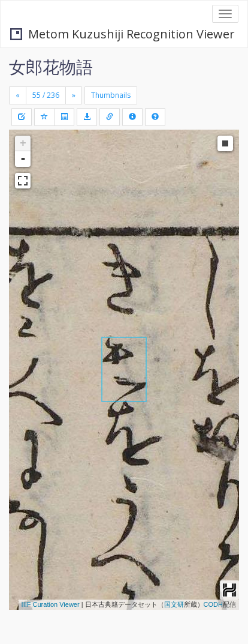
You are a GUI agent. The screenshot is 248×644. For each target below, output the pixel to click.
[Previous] (18, 95)
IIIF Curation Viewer (51, 604)
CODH (213, 604)
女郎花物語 (51, 67)
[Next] (74, 95)
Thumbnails (111, 95)
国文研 (174, 604)
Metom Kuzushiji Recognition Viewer (123, 34)
